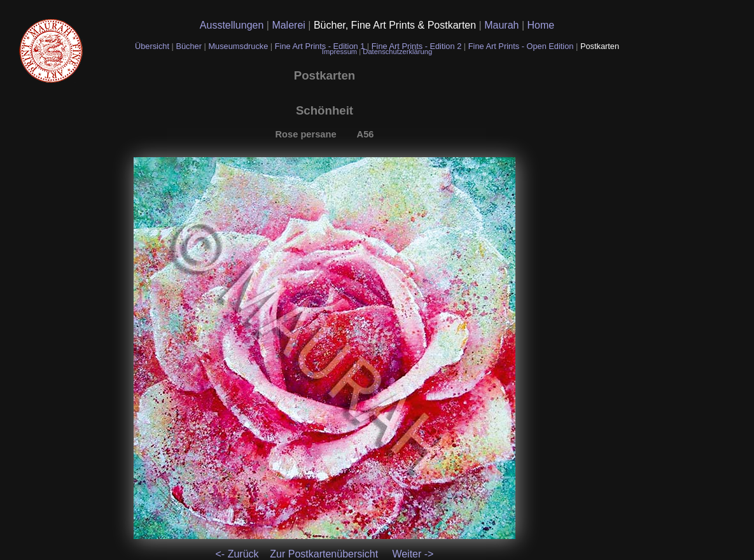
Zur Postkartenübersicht (324, 554)
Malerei (290, 25)
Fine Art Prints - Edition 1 (320, 46)
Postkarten (600, 46)
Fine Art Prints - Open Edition (522, 46)
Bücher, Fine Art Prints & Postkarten (396, 25)
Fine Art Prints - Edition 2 (417, 46)
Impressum (340, 52)
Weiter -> (413, 554)
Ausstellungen (233, 25)
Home (541, 25)
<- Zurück (237, 554)
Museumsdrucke (239, 46)
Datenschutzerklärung (397, 52)
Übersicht (153, 46)
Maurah (503, 25)
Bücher (190, 46)
